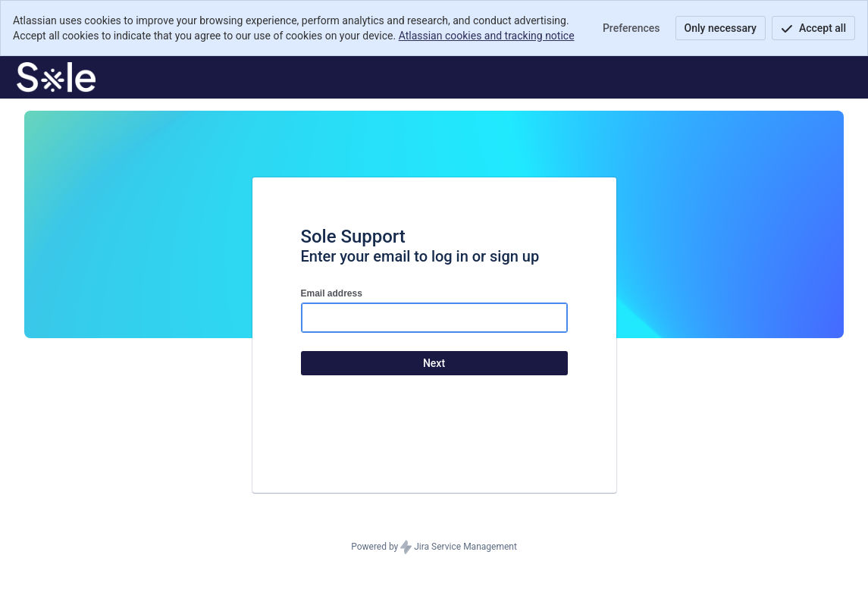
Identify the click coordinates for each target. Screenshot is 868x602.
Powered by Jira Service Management (434, 547)
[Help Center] (56, 77)
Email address (332, 293)
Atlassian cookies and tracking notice (487, 36)
